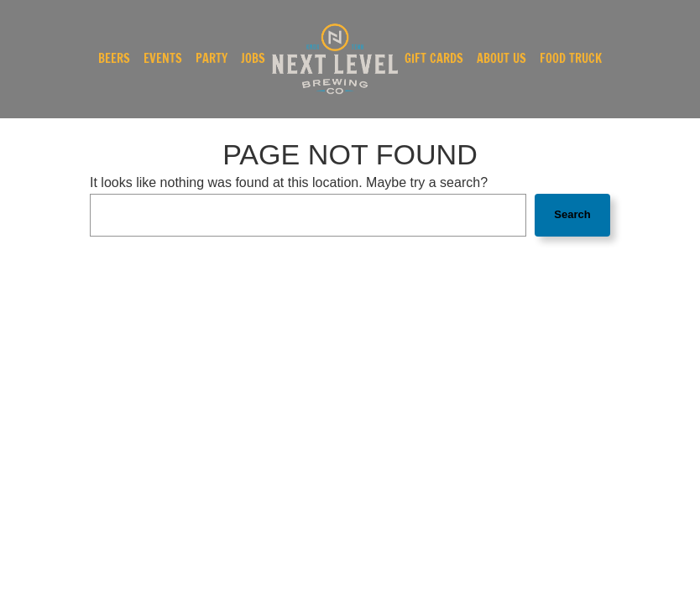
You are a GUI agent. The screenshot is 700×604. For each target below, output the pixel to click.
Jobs (253, 59)
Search (572, 214)
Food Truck (571, 59)
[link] (335, 59)
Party (212, 59)
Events (163, 59)
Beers (114, 59)
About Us (501, 59)
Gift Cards (434, 59)
